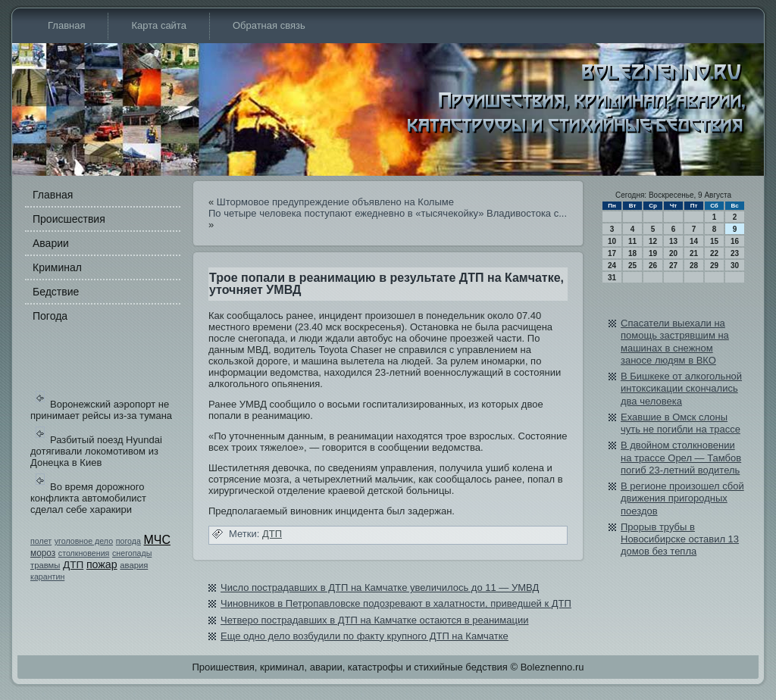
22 (714, 253)
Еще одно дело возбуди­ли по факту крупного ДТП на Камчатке (365, 636)
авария (134, 565)
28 (694, 266)
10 (612, 241)
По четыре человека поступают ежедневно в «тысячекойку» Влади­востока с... (388, 213)
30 (735, 266)
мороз (43, 553)
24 (612, 266)
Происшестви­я (69, 219)
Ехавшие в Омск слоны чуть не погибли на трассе (681, 423)
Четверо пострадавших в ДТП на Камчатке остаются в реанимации (375, 620)
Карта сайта (158, 25)
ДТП (73, 565)
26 (653, 266)
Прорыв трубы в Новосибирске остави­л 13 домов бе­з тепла (680, 539)
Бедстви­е (56, 292)
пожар (102, 564)
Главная (66, 25)
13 (673, 241)
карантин (47, 577)
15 (714, 241)
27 (673, 266)
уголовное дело (84, 541)
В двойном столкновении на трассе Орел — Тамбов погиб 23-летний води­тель (681, 458)
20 (673, 253)
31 (612, 278)
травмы (45, 565)
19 (653, 253)
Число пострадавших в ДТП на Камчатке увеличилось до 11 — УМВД (380, 587)
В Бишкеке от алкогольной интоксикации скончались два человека (681, 389)
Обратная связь (269, 25)
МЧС (157, 540)
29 (714, 266)
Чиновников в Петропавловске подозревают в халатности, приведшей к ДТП (396, 603)
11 (632, 241)
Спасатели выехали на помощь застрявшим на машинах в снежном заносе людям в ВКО (675, 342)
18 (632, 253)
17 (612, 253)
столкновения (84, 553)
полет (41, 541)
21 (694, 253)
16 (735, 241)
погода (128, 541)
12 (653, 241)
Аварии (51, 243)
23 (735, 253)
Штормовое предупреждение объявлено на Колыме (335, 202)
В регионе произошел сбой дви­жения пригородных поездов (682, 498)
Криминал (57, 267)
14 (694, 241)
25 (632, 266)
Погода (50, 316)
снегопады (132, 553)
